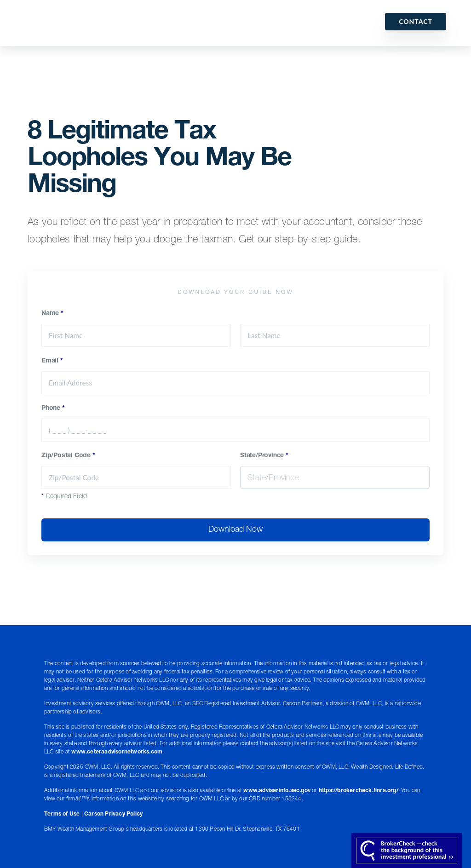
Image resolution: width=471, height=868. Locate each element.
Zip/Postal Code (68, 456)
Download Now (235, 530)
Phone (53, 408)
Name (52, 314)
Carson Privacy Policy (113, 814)
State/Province (264, 456)
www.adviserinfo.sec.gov (277, 791)
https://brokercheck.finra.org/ (359, 791)
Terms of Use (62, 814)
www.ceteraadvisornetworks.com (117, 752)
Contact (416, 21)
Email (52, 361)
